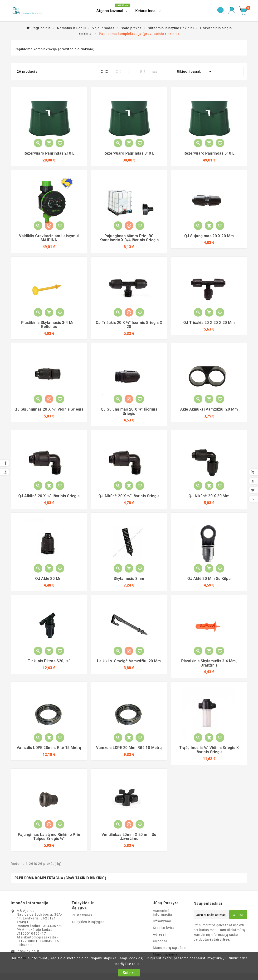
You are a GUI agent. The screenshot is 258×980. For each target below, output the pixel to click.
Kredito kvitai (164, 928)
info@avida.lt (28, 951)
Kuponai (160, 941)
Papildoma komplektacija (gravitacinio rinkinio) (60, 878)
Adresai (159, 934)
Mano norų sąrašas (169, 948)
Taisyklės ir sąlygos (88, 922)
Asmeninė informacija (163, 913)
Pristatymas (82, 915)
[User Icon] (232, 11)
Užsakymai (162, 921)
